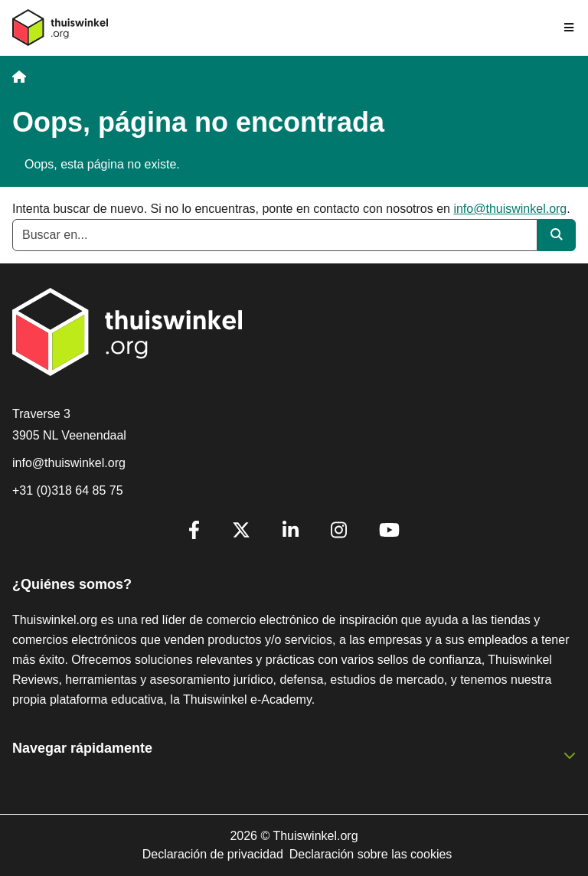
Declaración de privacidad (213, 854)
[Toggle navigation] (570, 28)
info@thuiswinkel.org (510, 209)
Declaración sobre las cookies (371, 854)
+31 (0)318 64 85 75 (68, 490)
